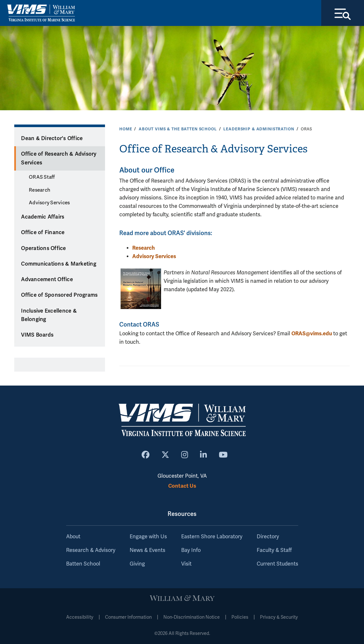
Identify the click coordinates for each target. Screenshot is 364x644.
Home (126, 129)
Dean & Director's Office (52, 138)
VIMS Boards (37, 335)
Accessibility (80, 617)
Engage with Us (148, 537)
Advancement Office (47, 280)
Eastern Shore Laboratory (212, 537)
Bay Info (191, 550)
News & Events (147, 550)
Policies (240, 617)
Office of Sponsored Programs (59, 295)
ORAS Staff (42, 177)
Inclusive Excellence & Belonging (49, 315)
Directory (268, 537)
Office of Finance (43, 233)
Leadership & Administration (259, 129)
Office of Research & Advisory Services (59, 158)
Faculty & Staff (274, 550)
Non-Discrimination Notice (192, 617)
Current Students (277, 564)
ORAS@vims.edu (312, 334)
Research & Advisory (91, 550)
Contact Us (182, 486)
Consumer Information (128, 617)
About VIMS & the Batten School (178, 129)
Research (40, 190)
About (73, 537)
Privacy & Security (279, 617)
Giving (137, 564)
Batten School (83, 564)
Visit (186, 564)
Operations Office (43, 248)
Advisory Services (49, 203)
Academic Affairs (43, 217)
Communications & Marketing (59, 264)
